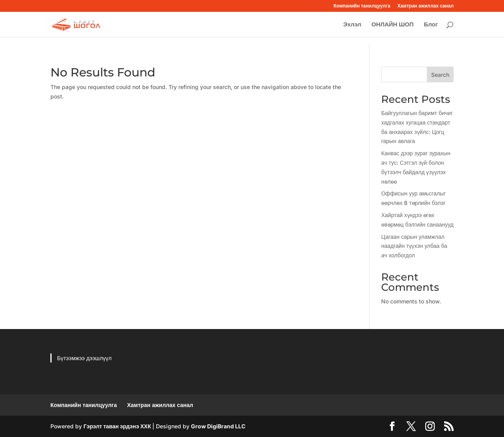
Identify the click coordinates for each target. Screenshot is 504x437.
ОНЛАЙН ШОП (392, 25)
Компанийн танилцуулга (362, 6)
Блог (431, 25)
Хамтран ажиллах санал (425, 6)
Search (440, 75)
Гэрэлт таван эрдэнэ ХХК (117, 426)
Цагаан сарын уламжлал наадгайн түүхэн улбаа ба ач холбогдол (414, 246)
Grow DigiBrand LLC (218, 426)
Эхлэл (352, 25)
